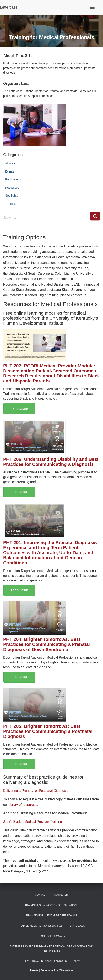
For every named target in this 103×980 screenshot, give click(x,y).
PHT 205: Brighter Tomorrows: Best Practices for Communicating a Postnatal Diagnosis (48, 731)
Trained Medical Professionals (40, 926)
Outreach (61, 895)
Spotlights (12, 196)
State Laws (77, 926)
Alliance (10, 163)
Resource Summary (51, 936)
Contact (41, 895)
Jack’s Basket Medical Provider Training (33, 822)
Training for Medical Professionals (51, 916)
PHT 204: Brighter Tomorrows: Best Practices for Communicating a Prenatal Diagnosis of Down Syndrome (47, 644)
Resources (12, 188)
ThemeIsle (66, 970)
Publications (13, 179)
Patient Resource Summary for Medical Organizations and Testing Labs (51, 948)
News (78, 961)
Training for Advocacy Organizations (52, 905)
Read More (19, 409)
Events (10, 171)
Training (10, 204)
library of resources (23, 805)
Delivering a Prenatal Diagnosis (44, 961)
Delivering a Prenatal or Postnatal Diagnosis (36, 791)
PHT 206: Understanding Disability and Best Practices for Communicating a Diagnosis (51, 462)
